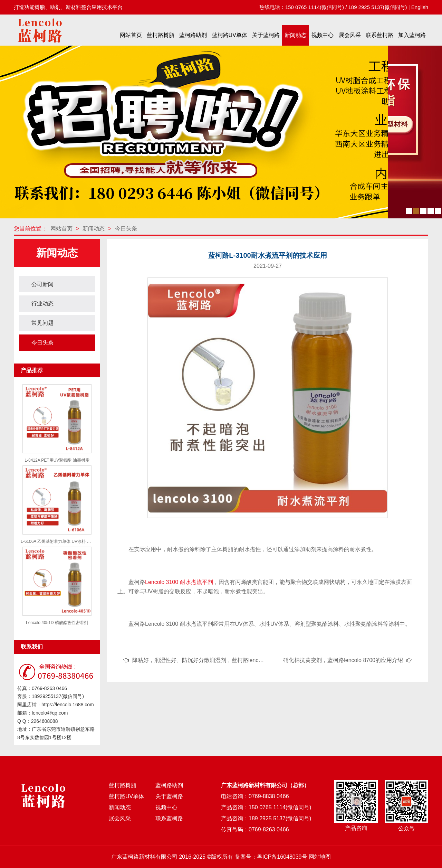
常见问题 (42, 323)
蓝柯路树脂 (161, 35)
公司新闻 (42, 284)
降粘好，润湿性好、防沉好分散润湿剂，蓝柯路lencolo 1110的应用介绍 (220, 660)
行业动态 (42, 304)
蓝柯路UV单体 (230, 35)
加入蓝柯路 (412, 35)
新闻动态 (296, 35)
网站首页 (131, 35)
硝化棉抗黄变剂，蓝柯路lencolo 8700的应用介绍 (343, 660)
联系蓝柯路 (379, 35)
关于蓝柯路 (266, 35)
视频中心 (323, 35)
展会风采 (350, 35)
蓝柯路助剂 (193, 35)
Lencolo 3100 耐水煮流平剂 (179, 582)
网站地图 (320, 857)
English (420, 7)
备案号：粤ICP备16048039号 (271, 857)
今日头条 (126, 229)
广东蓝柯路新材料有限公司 (144, 857)
